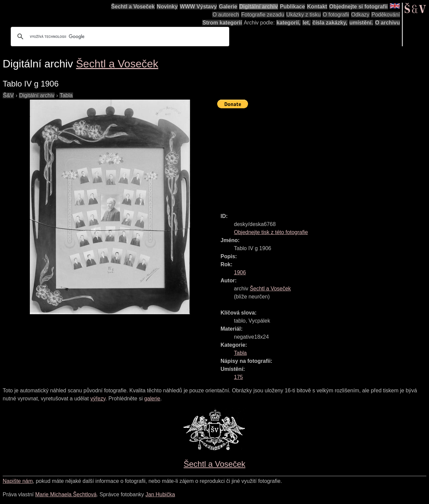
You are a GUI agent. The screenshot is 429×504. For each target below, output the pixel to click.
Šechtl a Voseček (133, 7)
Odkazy (360, 15)
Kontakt (317, 7)
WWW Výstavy (198, 7)
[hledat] (119, 37)
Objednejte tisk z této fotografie (271, 232)
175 (238, 377)
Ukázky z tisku (303, 15)
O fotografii (336, 15)
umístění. (361, 23)
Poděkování (386, 15)
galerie (152, 399)
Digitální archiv (259, 7)
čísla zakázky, (330, 23)
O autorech (226, 15)
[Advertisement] (323, 158)
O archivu (387, 23)
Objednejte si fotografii (358, 7)
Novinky (167, 7)
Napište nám (18, 481)
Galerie (228, 7)
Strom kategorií (222, 23)
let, (307, 23)
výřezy (98, 399)
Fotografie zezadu (263, 15)
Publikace (292, 7)
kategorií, (288, 23)
